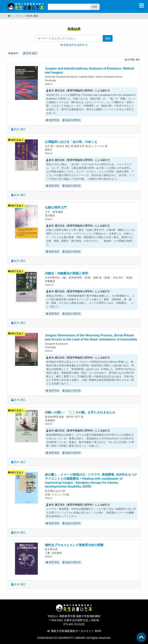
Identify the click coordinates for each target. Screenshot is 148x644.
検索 (95, 7)
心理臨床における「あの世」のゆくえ (71, 142)
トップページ (16, 16)
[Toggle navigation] (141, 6)
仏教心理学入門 (56, 207)
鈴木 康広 (18, 129)
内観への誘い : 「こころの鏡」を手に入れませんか (80, 412)
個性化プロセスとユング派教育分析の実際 (74, 545)
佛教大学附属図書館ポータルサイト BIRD (74, 631)
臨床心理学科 (71, 120)
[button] (74, 45)
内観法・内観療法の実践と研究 (66, 273)
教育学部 (52, 120)
